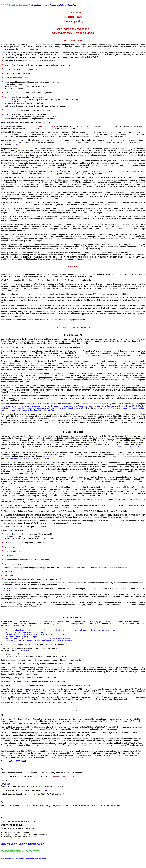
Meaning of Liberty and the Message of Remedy (25, 858)
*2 (16, 144)
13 (63, 794)
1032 (18, 761)
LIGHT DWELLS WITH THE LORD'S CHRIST (20, 821)
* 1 (49, 777)
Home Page (37, 5)
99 (113, 727)
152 (8, 784)
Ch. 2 (28, 691)
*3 (60, 171)
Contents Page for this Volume (54, 5)
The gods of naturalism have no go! (79, 806)
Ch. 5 (65, 656)
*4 (128, 179)
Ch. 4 (51, 691)
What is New (72, 5)
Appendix (70, 777)
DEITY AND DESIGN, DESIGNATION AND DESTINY (23, 844)
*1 (79, 99)
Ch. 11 (37, 777)
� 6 (47, 790)
